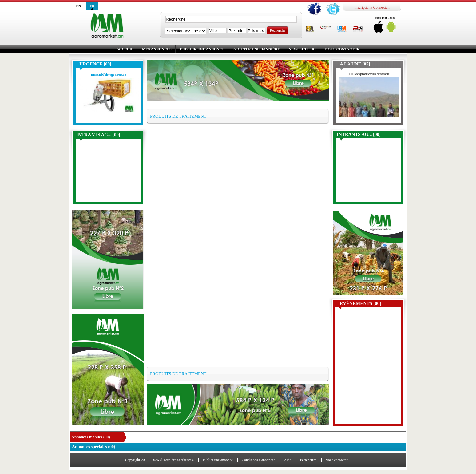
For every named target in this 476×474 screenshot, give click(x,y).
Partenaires (308, 460)
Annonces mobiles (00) (91, 437)
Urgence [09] (95, 64)
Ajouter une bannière (256, 49)
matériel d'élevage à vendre (108, 74)
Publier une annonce (202, 49)
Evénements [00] (360, 303)
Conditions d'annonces (258, 460)
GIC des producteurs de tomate (369, 74)
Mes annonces (157, 49)
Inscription (362, 7)
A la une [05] (355, 64)
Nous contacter (342, 49)
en (78, 6)
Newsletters (302, 49)
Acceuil (125, 49)
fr (92, 6)
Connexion (381, 7)
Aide (288, 460)
